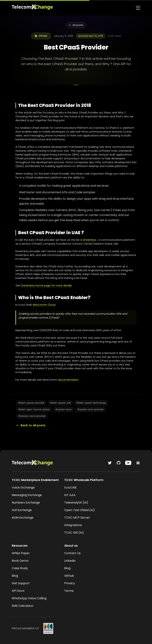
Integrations (73, 525)
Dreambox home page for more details (47, 286)
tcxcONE (70, 487)
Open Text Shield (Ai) (79, 510)
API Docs (18, 591)
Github (69, 576)
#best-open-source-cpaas (34, 409)
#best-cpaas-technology (91, 403)
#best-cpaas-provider (31, 403)
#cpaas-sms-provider (90, 409)
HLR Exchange (22, 510)
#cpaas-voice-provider (32, 416)
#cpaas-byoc (64, 409)
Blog (15, 576)
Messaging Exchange (27, 495)
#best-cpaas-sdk (60, 403)
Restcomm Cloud (44, 305)
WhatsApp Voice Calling (29, 598)
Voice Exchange (23, 487)
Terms (69, 591)
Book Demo (20, 561)
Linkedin (70, 561)
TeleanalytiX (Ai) (76, 503)
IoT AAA (70, 495)
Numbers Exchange (26, 503)
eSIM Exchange (23, 518)
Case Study (20, 568)
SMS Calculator (23, 606)
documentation (68, 380)
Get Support (21, 583)
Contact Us (72, 553)
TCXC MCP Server (77, 518)
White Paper (21, 553)
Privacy (70, 583)
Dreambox (90, 240)
